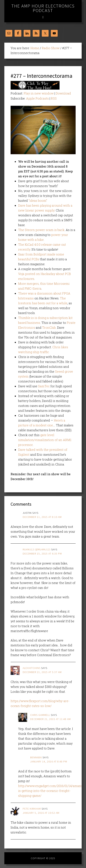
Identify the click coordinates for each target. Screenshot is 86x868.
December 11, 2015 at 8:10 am (42, 517)
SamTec (44, 386)
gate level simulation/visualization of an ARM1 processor (45, 440)
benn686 (36, 757)
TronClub (49, 327)
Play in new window (39, 93)
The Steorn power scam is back (41, 230)
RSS (54, 98)
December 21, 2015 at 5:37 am (42, 672)
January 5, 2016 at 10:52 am (41, 813)
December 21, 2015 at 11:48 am (50, 719)
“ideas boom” (38, 201)
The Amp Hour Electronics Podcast (43, 8)
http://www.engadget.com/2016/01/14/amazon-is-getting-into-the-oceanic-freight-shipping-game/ (52, 791)
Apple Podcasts (37, 98)
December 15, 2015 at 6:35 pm (42, 554)
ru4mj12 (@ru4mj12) (37, 549)
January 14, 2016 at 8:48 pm (49, 761)
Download (63, 93)
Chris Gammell (40, 715)
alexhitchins (32, 668)
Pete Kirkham (32, 809)
